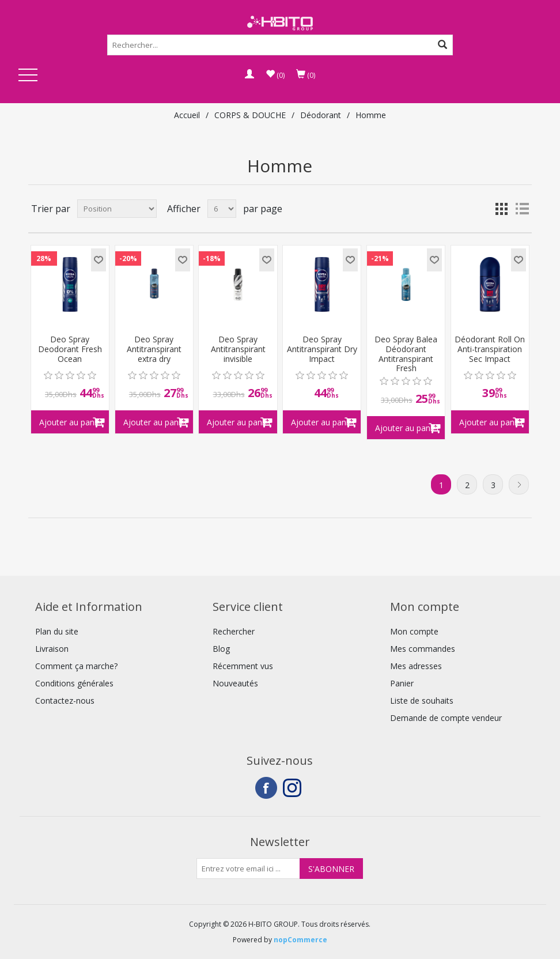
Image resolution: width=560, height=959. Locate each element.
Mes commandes (423, 649)
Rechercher (234, 631)
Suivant (519, 484)
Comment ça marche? (76, 666)
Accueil (187, 115)
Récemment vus (243, 666)
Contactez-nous (65, 701)
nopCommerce (300, 940)
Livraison (52, 649)
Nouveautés (235, 683)
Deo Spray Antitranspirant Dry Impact (322, 349)
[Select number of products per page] (222, 209)
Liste (522, 209)
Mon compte (414, 631)
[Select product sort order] (117, 209)
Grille (501, 209)
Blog (221, 649)
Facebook (266, 788)
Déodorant (321, 115)
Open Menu (28, 76)
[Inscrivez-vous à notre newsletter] (248, 869)
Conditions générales (74, 683)
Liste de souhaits (422, 701)
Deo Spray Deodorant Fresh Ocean (70, 349)
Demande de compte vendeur (446, 718)
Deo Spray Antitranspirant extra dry (154, 349)
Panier (402, 683)
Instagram (294, 788)
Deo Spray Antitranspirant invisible (238, 349)
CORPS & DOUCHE (250, 115)
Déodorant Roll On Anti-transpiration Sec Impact (490, 349)
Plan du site (57, 631)
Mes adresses (416, 666)
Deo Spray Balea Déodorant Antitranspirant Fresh (406, 354)
